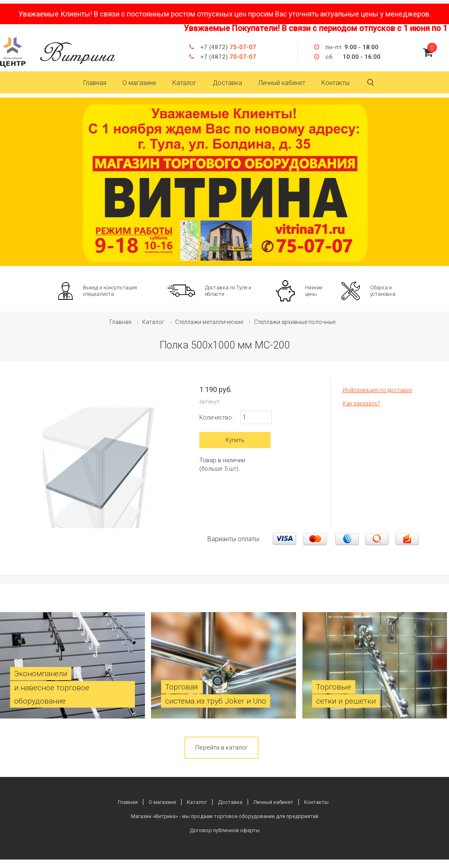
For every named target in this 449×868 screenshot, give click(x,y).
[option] (224, 182)
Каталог (184, 83)
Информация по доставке (377, 390)
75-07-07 (228, 47)
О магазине (139, 83)
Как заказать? (361, 403)
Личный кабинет (282, 83)
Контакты (335, 83)
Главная (95, 83)
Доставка (227, 83)
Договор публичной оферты (225, 830)
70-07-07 (228, 57)
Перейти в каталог (221, 748)
